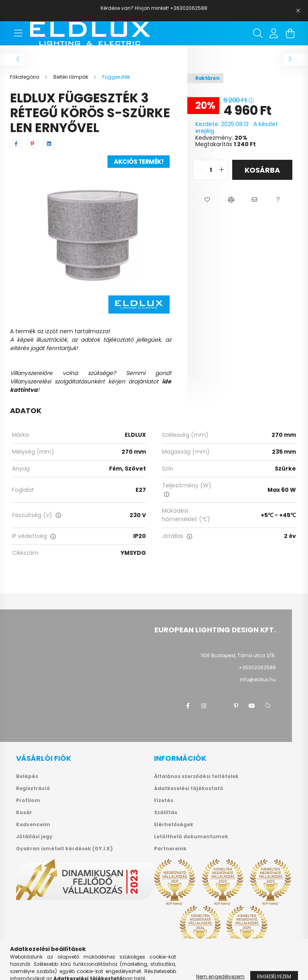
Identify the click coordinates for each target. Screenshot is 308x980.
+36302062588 (257, 667)
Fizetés (164, 801)
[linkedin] (49, 144)
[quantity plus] (222, 170)
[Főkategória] (25, 77)
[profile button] (274, 33)
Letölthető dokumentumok (191, 837)
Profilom (28, 801)
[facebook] (16, 144)
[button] (207, 200)
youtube (252, 706)
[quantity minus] (200, 170)
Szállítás (166, 813)
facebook (188, 706)
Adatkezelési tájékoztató (189, 788)
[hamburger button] (18, 33)
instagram (204, 706)
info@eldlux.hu (258, 679)
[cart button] (290, 33)
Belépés (27, 776)
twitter (220, 706)
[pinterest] (32, 144)
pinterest (236, 706)
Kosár (24, 813)
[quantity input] (211, 170)
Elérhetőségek (174, 825)
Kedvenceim (33, 825)
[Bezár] (298, 11)
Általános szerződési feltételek (196, 776)
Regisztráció (33, 788)
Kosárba (262, 170)
